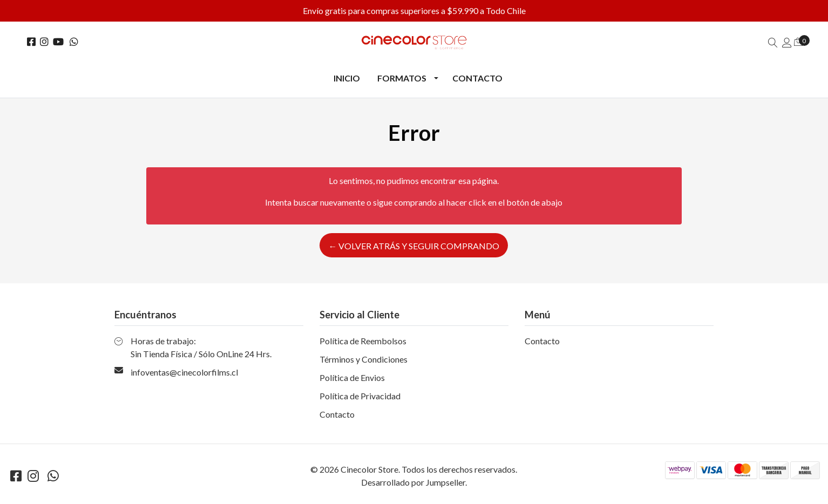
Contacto (477, 78)
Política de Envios (352, 377)
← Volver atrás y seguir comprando (414, 246)
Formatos (402, 78)
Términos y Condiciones (364, 359)
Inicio (347, 78)
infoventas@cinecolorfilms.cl (184, 372)
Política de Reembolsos (363, 341)
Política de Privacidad (360, 396)
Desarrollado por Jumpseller (413, 482)
